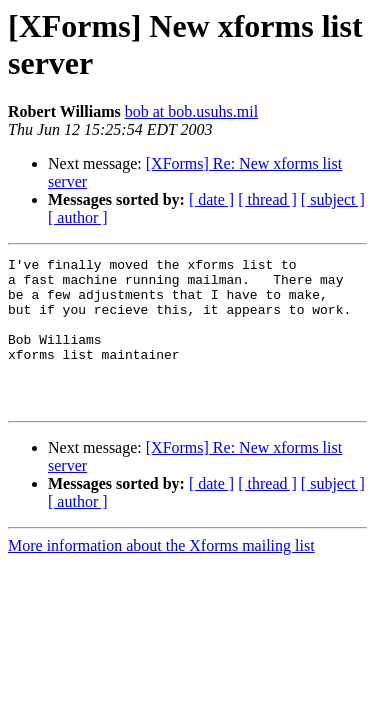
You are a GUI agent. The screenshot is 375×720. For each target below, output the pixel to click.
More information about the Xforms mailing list (161, 575)
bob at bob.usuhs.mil (191, 111)
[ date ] (211, 199)
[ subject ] (333, 199)
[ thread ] (267, 199)
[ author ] (78, 217)
